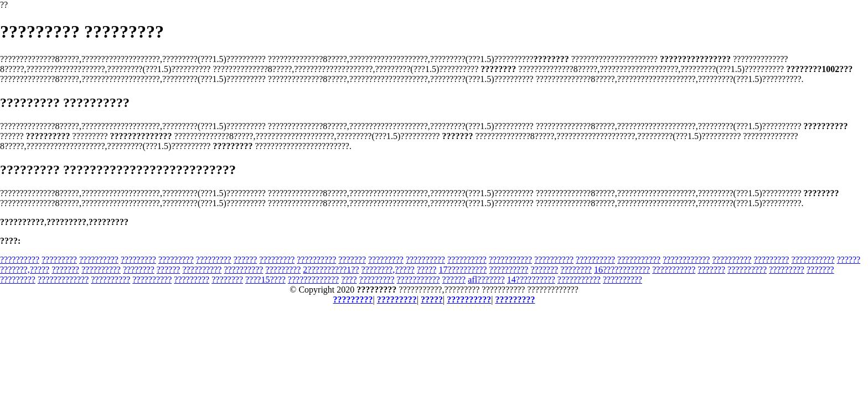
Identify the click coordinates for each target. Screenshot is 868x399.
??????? (352, 260)
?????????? (20, 260)
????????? (59, 260)
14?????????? (531, 280)
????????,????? (388, 270)
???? (349, 280)
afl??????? (486, 280)
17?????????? (463, 270)
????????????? (63, 280)
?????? (246, 260)
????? (427, 270)
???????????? (686, 260)
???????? (139, 270)
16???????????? (622, 270)
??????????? (510, 260)
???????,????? (25, 270)
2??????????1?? (331, 270)
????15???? (265, 280)
